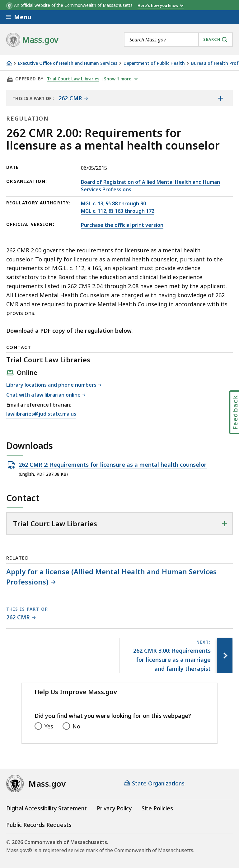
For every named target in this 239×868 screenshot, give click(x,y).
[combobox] (178, 40)
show (118, 79)
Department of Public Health (154, 63)
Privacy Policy (114, 808)
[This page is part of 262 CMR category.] (21, 618)
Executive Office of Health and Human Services (68, 63)
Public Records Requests (39, 825)
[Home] (9, 63)
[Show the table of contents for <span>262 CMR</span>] (220, 98)
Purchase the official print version (122, 225)
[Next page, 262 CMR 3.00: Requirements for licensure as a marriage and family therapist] (225, 656)
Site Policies (157, 808)
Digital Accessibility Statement (47, 808)
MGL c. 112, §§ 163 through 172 (118, 211)
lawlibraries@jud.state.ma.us (41, 414)
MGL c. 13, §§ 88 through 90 (113, 203)
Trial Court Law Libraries (73, 79)
